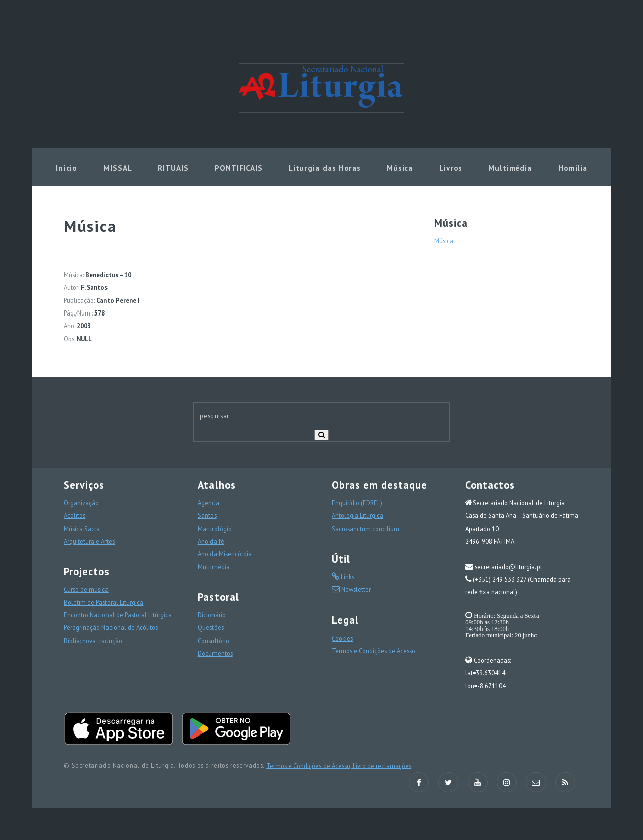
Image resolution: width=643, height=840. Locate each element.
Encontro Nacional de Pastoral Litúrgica (118, 615)
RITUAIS (173, 168)
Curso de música (86, 589)
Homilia (573, 168)
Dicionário (212, 615)
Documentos (215, 653)
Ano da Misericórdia (225, 554)
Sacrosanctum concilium (365, 529)
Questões (211, 627)
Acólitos (75, 515)
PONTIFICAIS (239, 168)
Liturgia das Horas (325, 168)
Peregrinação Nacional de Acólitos (111, 627)
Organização (81, 503)
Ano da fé (211, 541)
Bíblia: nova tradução (93, 641)
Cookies (342, 638)
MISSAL (118, 168)
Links (347, 577)
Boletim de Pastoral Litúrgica (103, 602)
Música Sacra (82, 529)
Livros (451, 168)
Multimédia (510, 168)
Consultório (213, 641)
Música (400, 168)
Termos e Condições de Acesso (373, 651)
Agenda (208, 503)
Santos (207, 515)
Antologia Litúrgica (357, 515)
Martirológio (215, 529)
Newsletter (355, 589)
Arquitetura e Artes (89, 541)
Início (67, 168)
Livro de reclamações (381, 765)
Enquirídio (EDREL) (357, 503)
